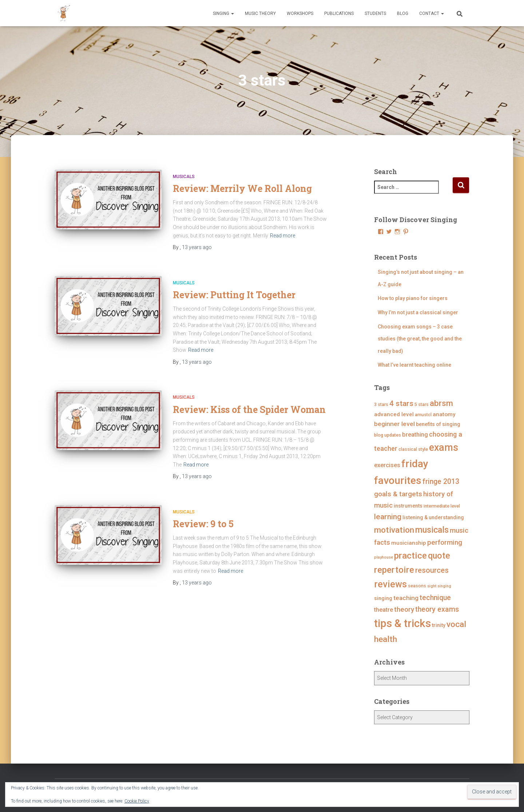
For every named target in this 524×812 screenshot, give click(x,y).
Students (375, 13)
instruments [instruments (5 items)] (408, 506)
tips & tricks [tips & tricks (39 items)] (402, 623)
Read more (283, 236)
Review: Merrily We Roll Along (242, 188)
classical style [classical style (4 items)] (413, 449)
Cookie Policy (137, 801)
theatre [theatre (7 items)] (384, 610)
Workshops (300, 13)
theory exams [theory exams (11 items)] (437, 609)
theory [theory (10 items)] (404, 609)
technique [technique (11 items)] (435, 598)
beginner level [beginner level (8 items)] (394, 424)
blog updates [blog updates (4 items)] (388, 435)
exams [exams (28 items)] (444, 448)
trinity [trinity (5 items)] (439, 625)
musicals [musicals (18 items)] (432, 530)
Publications (339, 13)
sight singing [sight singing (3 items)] (439, 586)
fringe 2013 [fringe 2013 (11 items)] (441, 482)
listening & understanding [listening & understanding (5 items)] (433, 517)
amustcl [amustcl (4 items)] (423, 415)
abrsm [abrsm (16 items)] (441, 403)
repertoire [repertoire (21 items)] (394, 570)
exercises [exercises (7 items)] (387, 465)
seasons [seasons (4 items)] (417, 586)
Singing (223, 13)
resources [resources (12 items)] (432, 570)
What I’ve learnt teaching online (414, 365)
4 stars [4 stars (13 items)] (401, 403)
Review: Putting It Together (234, 295)
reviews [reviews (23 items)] (390, 584)
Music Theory (260, 13)
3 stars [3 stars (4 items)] (381, 404)
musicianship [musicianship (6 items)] (409, 543)
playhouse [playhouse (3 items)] (384, 557)
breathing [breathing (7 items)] (415, 435)
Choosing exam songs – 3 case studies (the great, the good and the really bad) (420, 339)
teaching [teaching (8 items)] (406, 598)
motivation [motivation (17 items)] (394, 530)
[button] (232, 13)
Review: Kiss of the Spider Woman (249, 409)
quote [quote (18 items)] (439, 556)
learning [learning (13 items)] (388, 517)
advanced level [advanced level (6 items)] (394, 414)
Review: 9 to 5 (203, 524)
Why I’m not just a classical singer (418, 312)
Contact (432, 13)
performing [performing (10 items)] (445, 542)
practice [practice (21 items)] (410, 555)
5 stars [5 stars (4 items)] (422, 404)
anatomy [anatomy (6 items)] (444, 414)
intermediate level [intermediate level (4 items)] (442, 506)
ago (197, 247)
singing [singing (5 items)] (383, 598)
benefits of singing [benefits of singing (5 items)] (438, 424)
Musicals (184, 177)
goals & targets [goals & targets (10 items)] (398, 494)
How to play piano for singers (413, 298)
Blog (403, 13)
